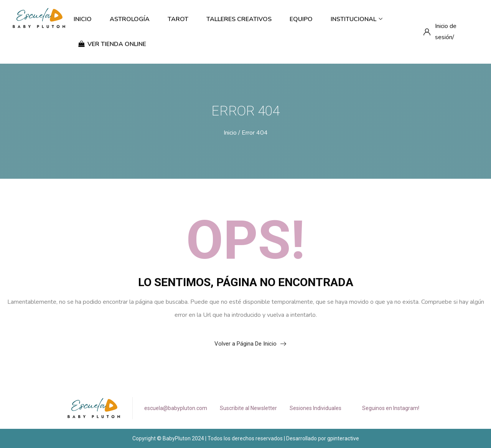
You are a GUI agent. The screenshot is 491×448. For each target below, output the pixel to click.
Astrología (130, 19)
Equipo (301, 19)
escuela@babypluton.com (176, 408)
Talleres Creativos (239, 19)
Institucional (357, 19)
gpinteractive (343, 438)
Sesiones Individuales (316, 408)
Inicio (83, 19)
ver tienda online (112, 44)
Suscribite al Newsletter (248, 408)
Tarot (178, 19)
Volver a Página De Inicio (245, 344)
